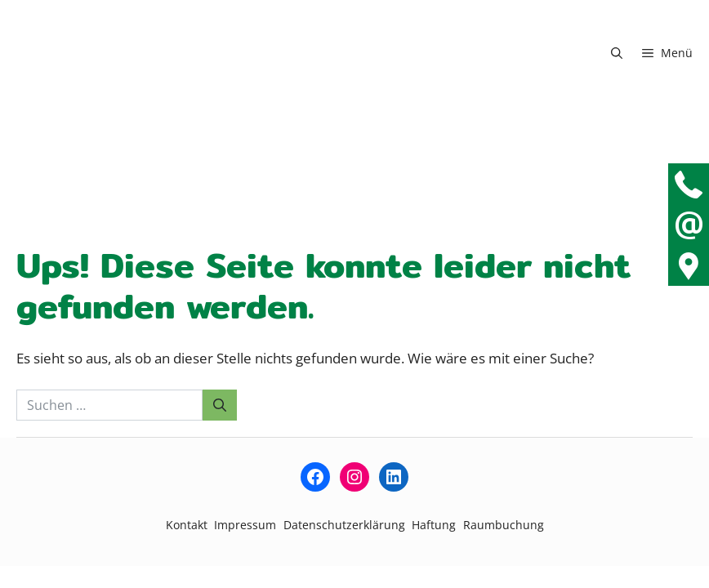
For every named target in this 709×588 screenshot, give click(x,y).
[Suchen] (220, 405)
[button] (617, 53)
